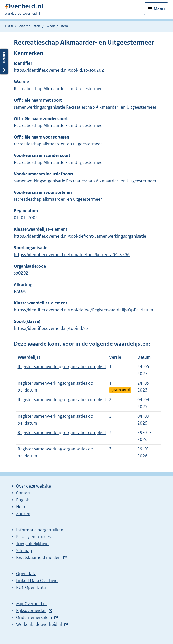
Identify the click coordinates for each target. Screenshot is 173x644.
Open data (26, 574)
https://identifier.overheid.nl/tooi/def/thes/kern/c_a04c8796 (72, 255)
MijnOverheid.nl (31, 604)
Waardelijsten (29, 26)
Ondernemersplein (34, 617)
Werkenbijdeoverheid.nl (39, 624)
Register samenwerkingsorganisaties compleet (62, 367)
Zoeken (23, 514)
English (23, 500)
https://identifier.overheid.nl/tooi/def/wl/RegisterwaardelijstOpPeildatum (84, 310)
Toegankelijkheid (32, 544)
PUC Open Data (31, 587)
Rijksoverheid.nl (31, 610)
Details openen (4, 62)
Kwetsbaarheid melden (38, 557)
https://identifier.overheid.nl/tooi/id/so (51, 328)
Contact (23, 493)
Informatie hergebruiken (40, 530)
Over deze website (34, 486)
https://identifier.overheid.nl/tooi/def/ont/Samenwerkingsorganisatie (80, 236)
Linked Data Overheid (37, 580)
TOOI (9, 26)
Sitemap (24, 551)
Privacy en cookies (33, 537)
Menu (159, 9)
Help (21, 507)
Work (51, 26)
